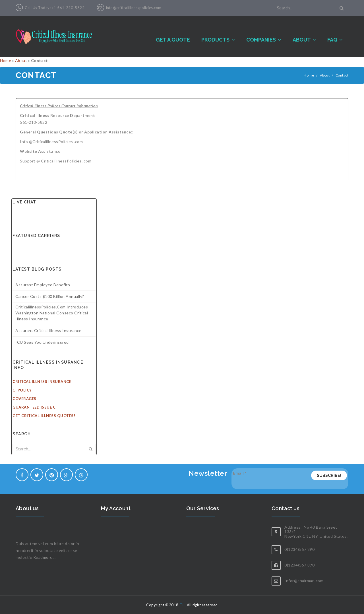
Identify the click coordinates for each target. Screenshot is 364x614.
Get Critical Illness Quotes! (44, 416)
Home (6, 60)
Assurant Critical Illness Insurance (48, 330)
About (21, 60)
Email (240, 473)
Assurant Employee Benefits (43, 285)
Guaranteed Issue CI (35, 407)
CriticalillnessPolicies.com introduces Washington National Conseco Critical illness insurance (52, 313)
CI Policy (22, 390)
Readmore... (45, 557)
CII (182, 605)
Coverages (24, 399)
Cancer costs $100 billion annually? (50, 296)
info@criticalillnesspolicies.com (134, 8)
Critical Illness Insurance (42, 382)
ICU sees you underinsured (42, 342)
